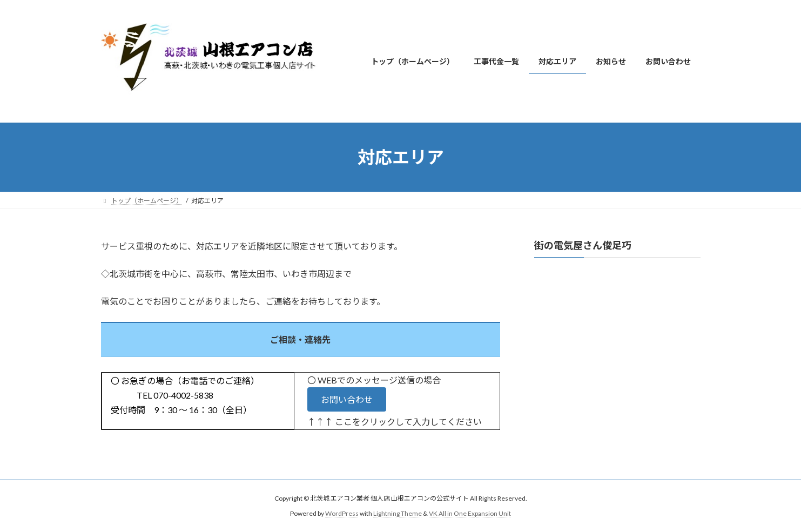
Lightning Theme (398, 513)
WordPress (342, 513)
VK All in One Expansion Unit (470, 513)
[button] (347, 399)
